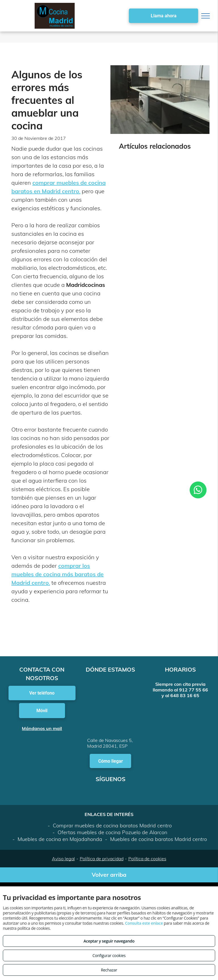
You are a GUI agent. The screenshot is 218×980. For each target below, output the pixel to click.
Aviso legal (63, 859)
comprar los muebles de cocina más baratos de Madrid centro (57, 574)
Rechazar (109, 970)
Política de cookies (147, 859)
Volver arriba (109, 875)
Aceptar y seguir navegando (109, 941)
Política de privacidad (102, 859)
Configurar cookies (109, 955)
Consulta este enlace (144, 923)
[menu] (206, 16)
